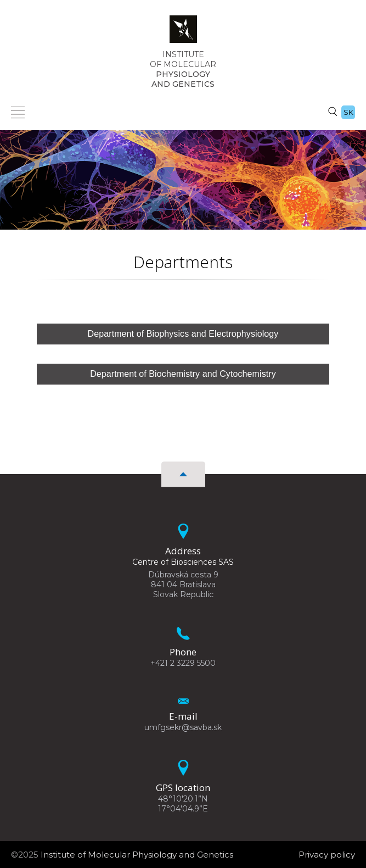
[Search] (333, 111)
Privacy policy (327, 855)
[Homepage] (183, 32)
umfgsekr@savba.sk (183, 727)
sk (348, 112)
